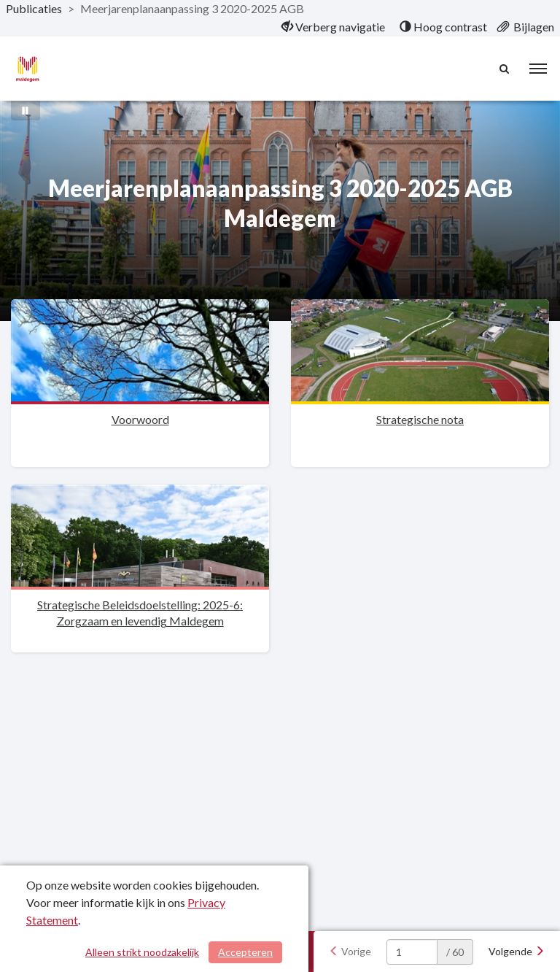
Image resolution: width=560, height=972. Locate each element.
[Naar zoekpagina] (505, 69)
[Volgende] (517, 952)
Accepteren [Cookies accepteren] (245, 952)
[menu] (538, 69)
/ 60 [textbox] (455, 952)
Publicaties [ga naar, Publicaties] (34, 8)
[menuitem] (333, 27)
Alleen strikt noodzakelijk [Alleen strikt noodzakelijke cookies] (142, 952)
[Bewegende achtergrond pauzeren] (26, 109)
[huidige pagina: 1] (412, 952)
